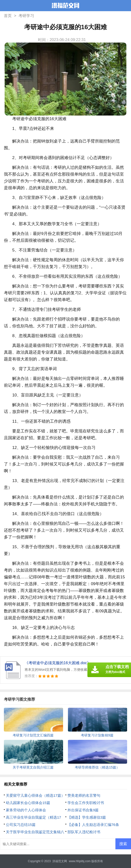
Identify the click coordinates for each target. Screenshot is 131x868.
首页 (8, 16)
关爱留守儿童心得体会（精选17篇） (35, 795)
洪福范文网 (60, 861)
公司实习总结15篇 (21, 825)
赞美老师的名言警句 (84, 795)
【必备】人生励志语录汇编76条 (93, 825)
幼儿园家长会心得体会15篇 (28, 803)
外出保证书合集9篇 (83, 810)
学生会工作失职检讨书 (86, 803)
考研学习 (26, 16)
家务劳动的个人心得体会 (26, 810)
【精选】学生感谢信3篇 (87, 817)
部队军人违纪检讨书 (84, 832)
